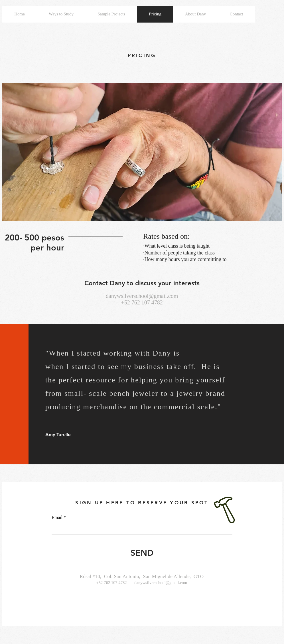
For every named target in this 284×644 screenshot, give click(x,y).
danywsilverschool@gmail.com (142, 296)
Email (57, 517)
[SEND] (142, 553)
